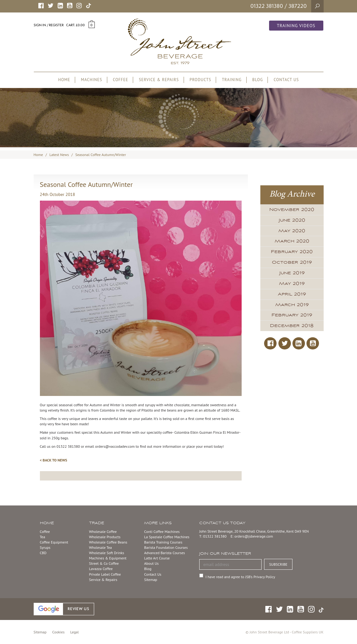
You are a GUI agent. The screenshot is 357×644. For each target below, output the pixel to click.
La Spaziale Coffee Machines (167, 537)
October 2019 (292, 262)
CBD (43, 553)
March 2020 (292, 241)
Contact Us (153, 574)
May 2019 (292, 284)
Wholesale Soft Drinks (107, 553)
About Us (151, 563)
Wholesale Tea (101, 547)
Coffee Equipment (54, 542)
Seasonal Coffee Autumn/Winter (101, 155)
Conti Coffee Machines (162, 532)
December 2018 (292, 326)
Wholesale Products (105, 537)
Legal (74, 632)
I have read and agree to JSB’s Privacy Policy (240, 577)
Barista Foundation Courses (166, 547)
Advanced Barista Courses (164, 553)
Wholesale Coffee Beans (108, 542)
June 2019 (292, 273)
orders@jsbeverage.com (254, 536)
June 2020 (292, 220)
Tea (43, 537)
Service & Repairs (103, 580)
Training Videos (296, 26)
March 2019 (292, 305)
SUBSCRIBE (278, 564)
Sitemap (151, 580)
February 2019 (292, 315)
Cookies (58, 632)
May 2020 (292, 231)
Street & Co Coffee (104, 563)
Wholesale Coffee (103, 532)
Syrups (45, 547)
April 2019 (292, 294)
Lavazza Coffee (101, 569)
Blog (148, 569)
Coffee (45, 532)
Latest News (59, 155)
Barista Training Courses (163, 542)
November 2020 (292, 210)
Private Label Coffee (105, 574)
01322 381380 (267, 6)
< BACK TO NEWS (54, 460)
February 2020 (292, 252)
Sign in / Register (49, 25)
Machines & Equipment (108, 558)
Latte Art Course (157, 558)
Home (38, 155)
